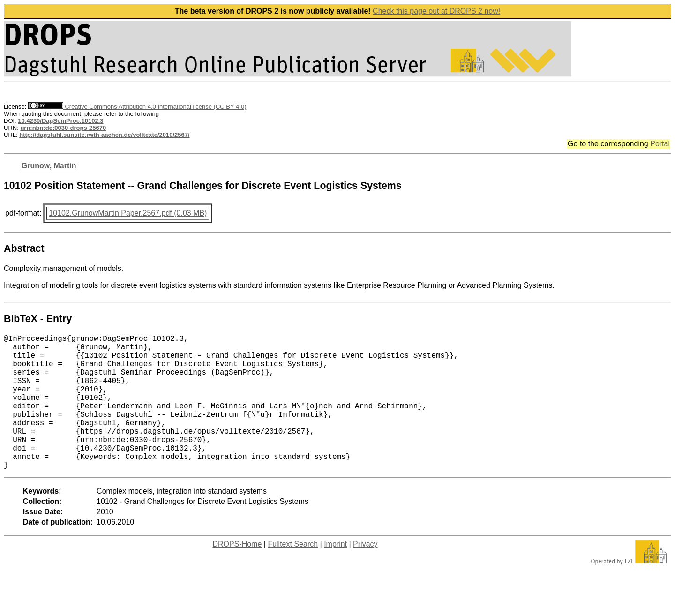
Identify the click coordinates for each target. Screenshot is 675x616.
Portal (660, 144)
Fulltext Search (293, 574)
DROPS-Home (237, 574)
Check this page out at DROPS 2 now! (436, 11)
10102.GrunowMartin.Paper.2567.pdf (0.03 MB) (128, 213)
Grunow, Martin (49, 166)
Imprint (335, 574)
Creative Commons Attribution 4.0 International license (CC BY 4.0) (137, 107)
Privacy (365, 574)
